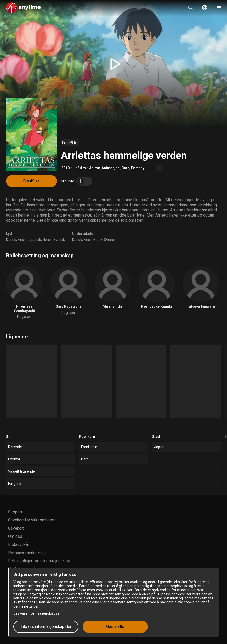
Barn (125, 168)
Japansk (34, 240)
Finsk (22, 240)
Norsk (47, 240)
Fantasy (138, 168)
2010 (65, 168)
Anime (95, 168)
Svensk (59, 240)
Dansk (11, 240)
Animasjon (111, 168)
